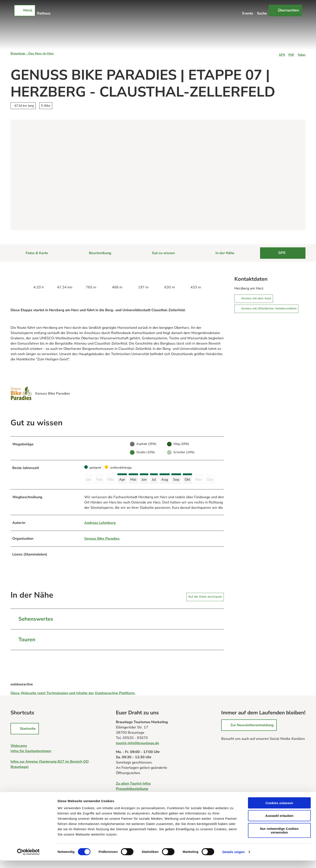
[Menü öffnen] (25, 11)
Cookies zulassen (279, 810)
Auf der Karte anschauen (205, 597)
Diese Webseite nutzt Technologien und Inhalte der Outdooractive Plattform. (73, 694)
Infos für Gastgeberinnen (31, 752)
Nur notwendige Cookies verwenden (279, 838)
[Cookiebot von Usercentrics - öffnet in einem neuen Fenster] (28, 859)
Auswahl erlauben (279, 823)
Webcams (19, 747)
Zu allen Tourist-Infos (133, 784)
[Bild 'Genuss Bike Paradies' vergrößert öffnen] (21, 394)
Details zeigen (233, 859)
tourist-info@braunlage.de (137, 744)
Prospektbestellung (132, 790)
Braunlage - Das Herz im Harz (32, 53)
